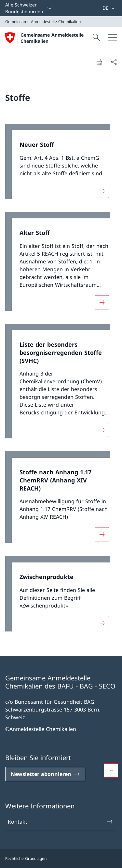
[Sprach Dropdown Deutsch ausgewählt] (109, 8)
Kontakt (61, 822)
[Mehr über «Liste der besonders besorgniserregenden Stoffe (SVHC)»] (102, 430)
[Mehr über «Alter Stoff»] (102, 302)
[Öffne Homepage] (48, 38)
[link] (61, 165)
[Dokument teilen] (114, 62)
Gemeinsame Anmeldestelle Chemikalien (52, 38)
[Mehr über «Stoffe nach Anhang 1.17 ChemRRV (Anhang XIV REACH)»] (102, 535)
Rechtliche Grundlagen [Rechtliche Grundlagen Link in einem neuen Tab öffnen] (26, 858)
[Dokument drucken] (99, 62)
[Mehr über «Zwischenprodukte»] (102, 623)
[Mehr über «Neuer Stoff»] (102, 191)
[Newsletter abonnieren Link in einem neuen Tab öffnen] (45, 774)
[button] (111, 770)
